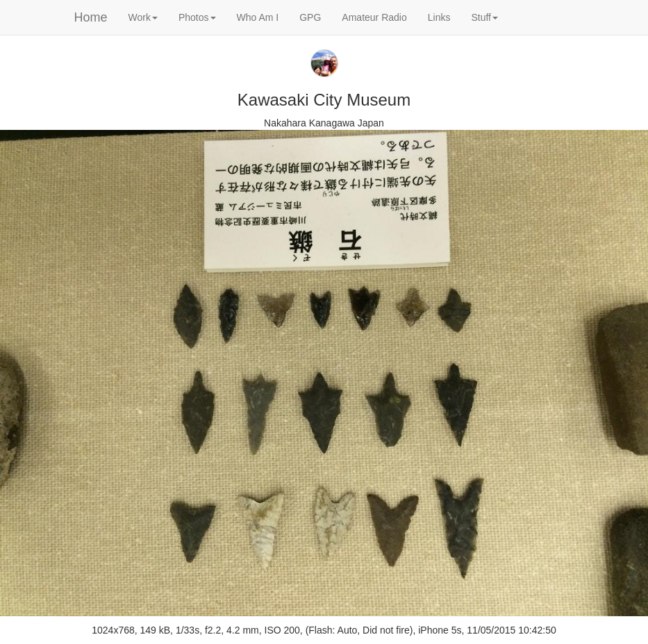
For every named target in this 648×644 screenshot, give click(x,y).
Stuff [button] (484, 17)
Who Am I (258, 17)
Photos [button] (197, 17)
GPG (310, 17)
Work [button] (143, 17)
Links (439, 17)
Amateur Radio (374, 17)
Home (91, 17)
